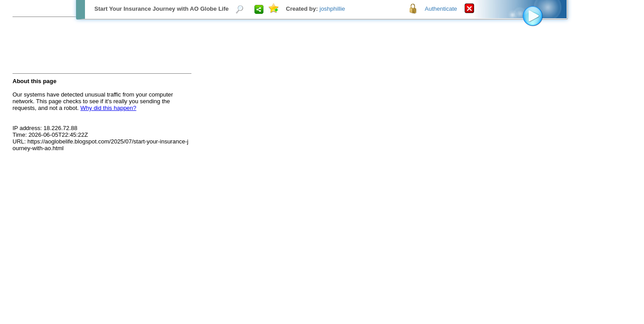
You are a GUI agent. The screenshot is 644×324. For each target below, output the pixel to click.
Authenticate (441, 9)
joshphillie (333, 9)
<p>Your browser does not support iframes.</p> (322, 162)
